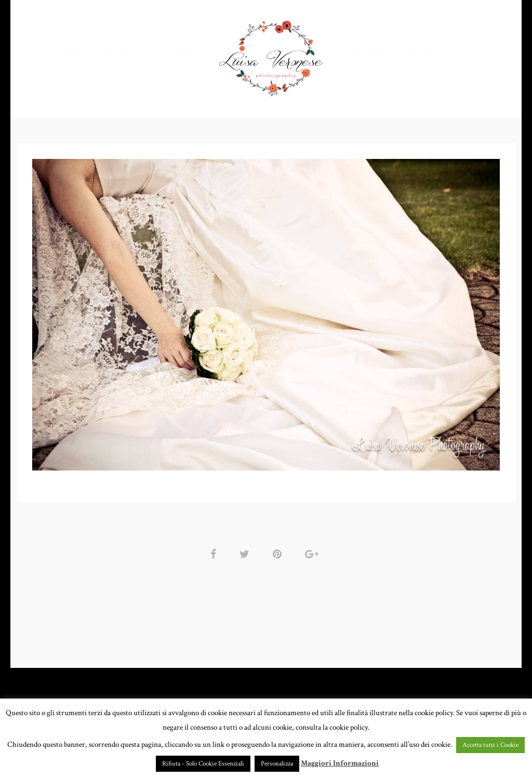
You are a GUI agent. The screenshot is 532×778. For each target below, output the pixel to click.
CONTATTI (422, 54)
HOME (70, 54)
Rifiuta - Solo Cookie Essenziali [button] (203, 764)
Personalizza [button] (277, 764)
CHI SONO (365, 54)
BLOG (471, 54)
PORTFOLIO (122, 54)
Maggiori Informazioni (340, 763)
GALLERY (187, 54)
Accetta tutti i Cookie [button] (490, 745)
